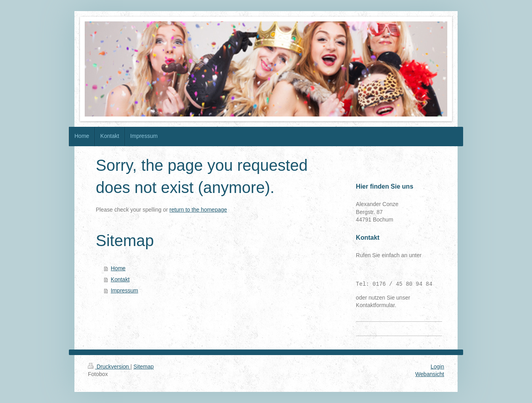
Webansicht (430, 374)
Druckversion (109, 367)
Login (437, 367)
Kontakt (120, 279)
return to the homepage (198, 210)
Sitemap (143, 367)
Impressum (124, 290)
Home (118, 268)
